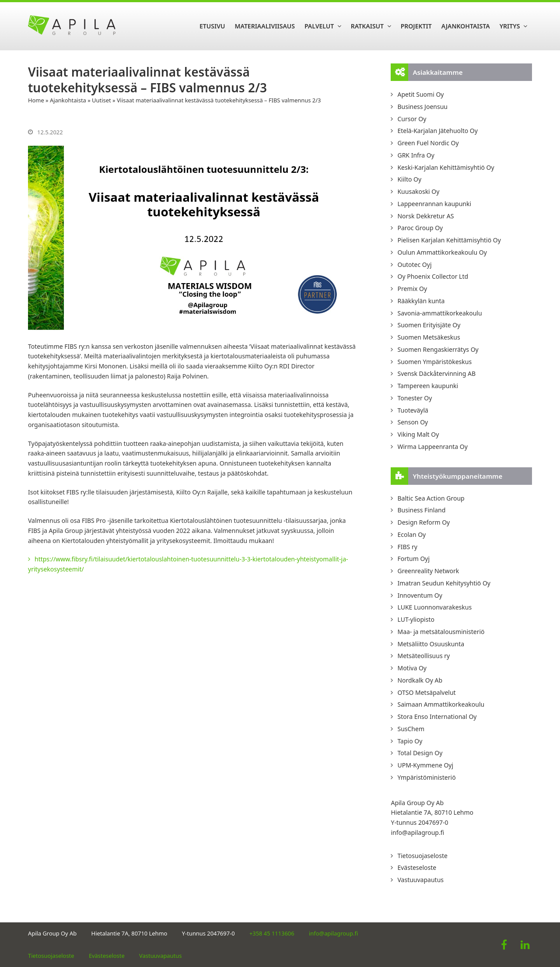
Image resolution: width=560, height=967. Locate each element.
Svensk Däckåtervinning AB (436, 373)
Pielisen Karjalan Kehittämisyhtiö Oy (449, 240)
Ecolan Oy (411, 534)
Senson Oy (413, 422)
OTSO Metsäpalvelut (426, 692)
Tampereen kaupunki (428, 386)
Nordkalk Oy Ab (420, 680)
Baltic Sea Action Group (431, 498)
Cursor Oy (412, 119)
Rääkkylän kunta (421, 301)
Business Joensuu (422, 107)
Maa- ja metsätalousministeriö (441, 632)
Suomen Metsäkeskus (429, 337)
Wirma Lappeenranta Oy (432, 447)
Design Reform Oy (423, 522)
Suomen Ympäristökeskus (434, 362)
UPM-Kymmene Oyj (425, 765)
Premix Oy (412, 289)
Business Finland (421, 510)
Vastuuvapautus (420, 880)
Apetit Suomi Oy (420, 94)
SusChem (411, 729)
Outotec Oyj (414, 265)
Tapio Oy (410, 741)
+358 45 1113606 (272, 933)
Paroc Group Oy (420, 228)
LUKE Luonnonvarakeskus (434, 607)
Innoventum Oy (420, 595)
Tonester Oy (415, 398)
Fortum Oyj (413, 559)
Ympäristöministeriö (426, 777)
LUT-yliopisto (416, 619)
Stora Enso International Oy (437, 716)
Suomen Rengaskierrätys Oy (438, 349)
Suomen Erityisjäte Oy (429, 325)
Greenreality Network (428, 571)
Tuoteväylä (413, 410)
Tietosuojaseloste (422, 856)
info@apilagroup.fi (417, 832)
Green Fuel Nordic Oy (428, 143)
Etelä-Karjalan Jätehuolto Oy (437, 131)
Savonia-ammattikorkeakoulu (439, 313)
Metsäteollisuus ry (423, 656)
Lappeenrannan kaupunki (434, 204)
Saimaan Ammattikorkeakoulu (441, 704)
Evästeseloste (417, 867)
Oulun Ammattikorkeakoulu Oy (442, 252)
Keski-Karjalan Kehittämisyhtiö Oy (446, 167)
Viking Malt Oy (418, 434)
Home (36, 100)
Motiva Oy (412, 668)
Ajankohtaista (68, 100)
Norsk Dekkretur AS (425, 216)
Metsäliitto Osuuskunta (431, 644)
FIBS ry (407, 547)
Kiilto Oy (409, 179)
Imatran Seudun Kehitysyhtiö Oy (444, 583)
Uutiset (101, 100)
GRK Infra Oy (416, 155)
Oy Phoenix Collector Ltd (433, 276)
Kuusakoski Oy (418, 191)
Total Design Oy (420, 753)
